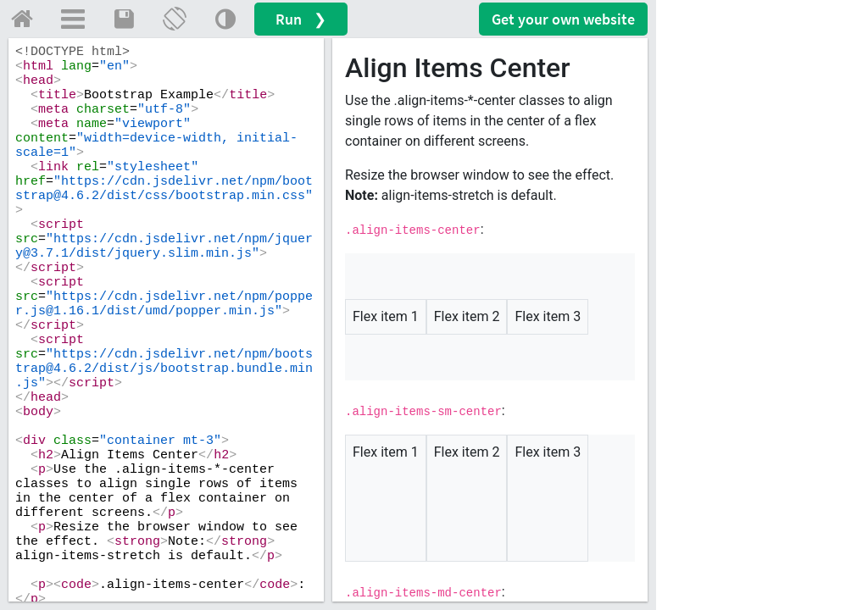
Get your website (563, 19)
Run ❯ (301, 19)
